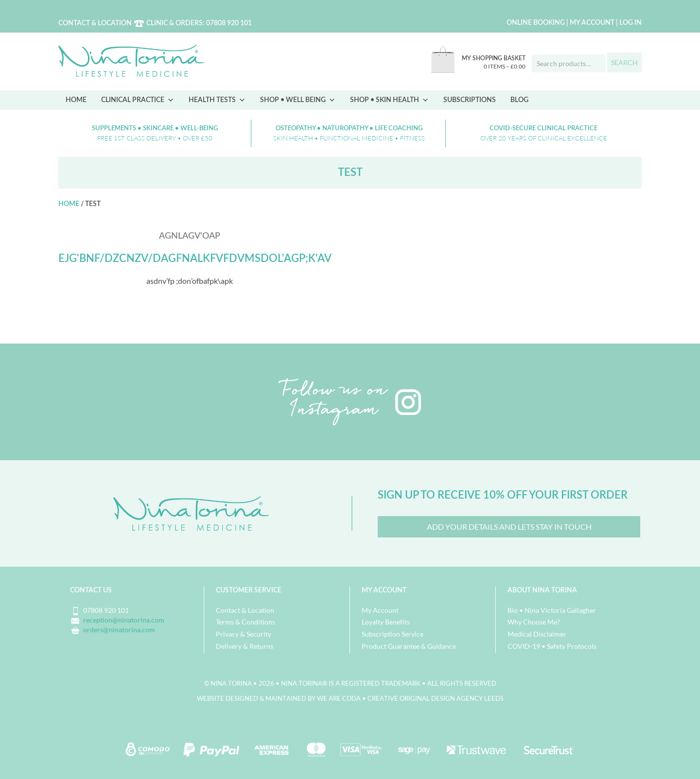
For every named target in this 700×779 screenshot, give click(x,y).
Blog (519, 100)
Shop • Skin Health (389, 100)
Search (624, 62)
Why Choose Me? (534, 622)
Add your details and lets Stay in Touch (509, 527)
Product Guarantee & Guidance (409, 646)
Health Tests (217, 100)
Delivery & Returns (245, 646)
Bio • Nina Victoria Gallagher (552, 610)
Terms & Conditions (245, 622)
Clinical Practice (138, 100)
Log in (630, 23)
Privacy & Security (244, 634)
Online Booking (536, 23)
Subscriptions (470, 100)
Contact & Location (95, 23)
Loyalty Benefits (386, 622)
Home (76, 100)
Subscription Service (393, 634)
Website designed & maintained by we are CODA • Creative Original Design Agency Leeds (350, 698)
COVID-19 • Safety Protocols (552, 646)
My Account (592, 23)
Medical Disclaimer (537, 634)
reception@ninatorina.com (124, 620)
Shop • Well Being (298, 100)
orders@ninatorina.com (119, 630)
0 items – (505, 66)
